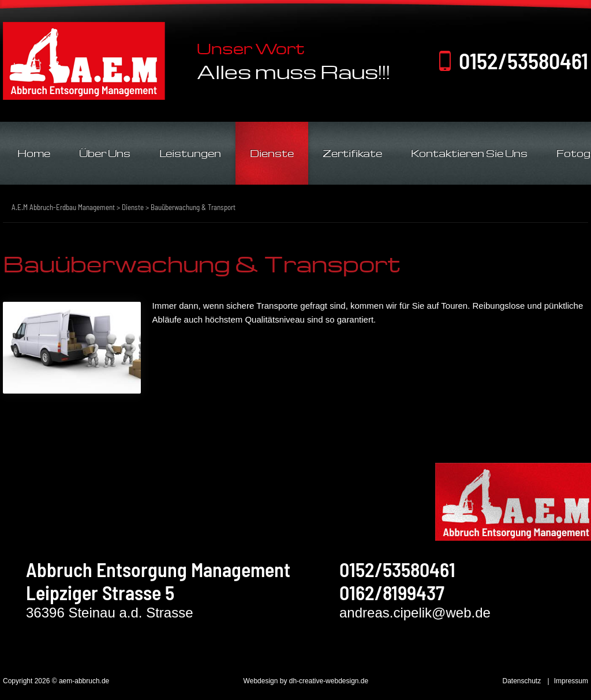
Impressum (571, 681)
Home (34, 153)
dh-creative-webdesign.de (329, 681)
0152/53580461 (523, 61)
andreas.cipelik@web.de (415, 613)
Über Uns (105, 153)
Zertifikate (352, 153)
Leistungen (190, 153)
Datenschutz (521, 681)
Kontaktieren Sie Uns (469, 153)
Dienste (272, 153)
